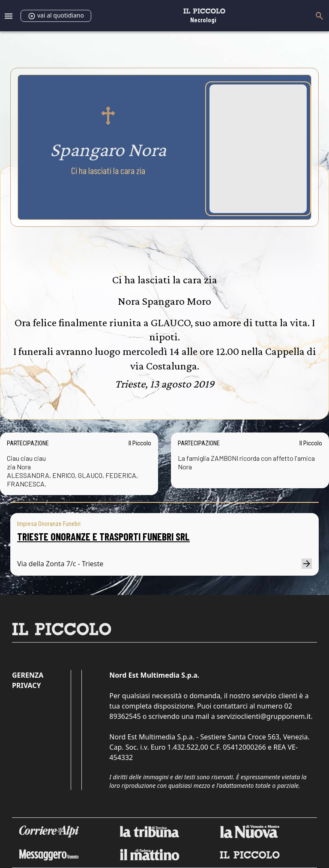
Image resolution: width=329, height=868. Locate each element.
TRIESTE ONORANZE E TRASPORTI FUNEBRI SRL (103, 536)
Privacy (26, 685)
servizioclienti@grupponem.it (264, 716)
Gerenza (28, 675)
